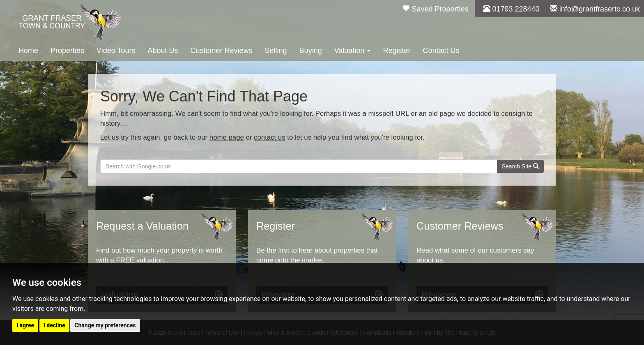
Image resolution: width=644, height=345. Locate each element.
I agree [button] (25, 325)
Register (397, 51)
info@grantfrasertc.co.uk (595, 9)
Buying (311, 51)
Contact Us (441, 51)
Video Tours (116, 51)
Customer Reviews (222, 51)
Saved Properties (435, 9)
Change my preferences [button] (105, 325)
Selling (276, 51)
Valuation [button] (353, 51)
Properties (67, 51)
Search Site (520, 166)
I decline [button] (54, 325)
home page (227, 137)
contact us (270, 137)
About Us (163, 51)
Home (28, 51)
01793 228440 (511, 9)
